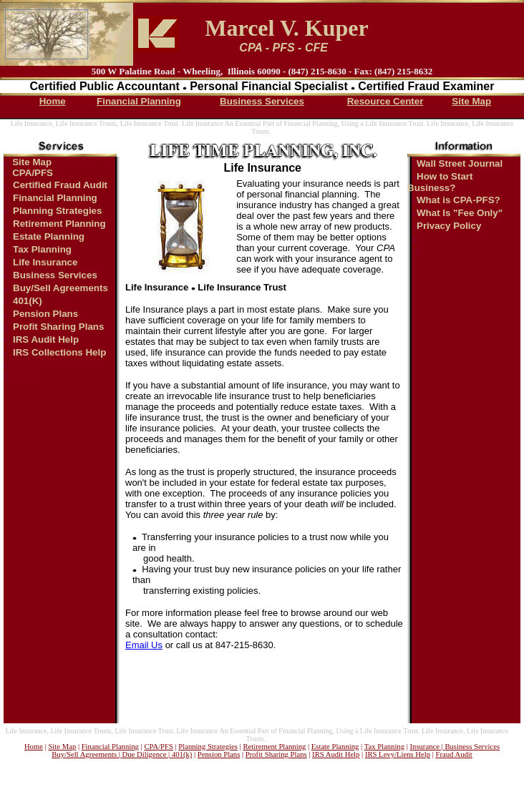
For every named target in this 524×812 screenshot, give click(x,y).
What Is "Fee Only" (460, 213)
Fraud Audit (454, 754)
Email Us (144, 645)
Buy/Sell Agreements (60, 288)
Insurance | (428, 747)
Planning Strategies (57, 211)
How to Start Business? (440, 182)
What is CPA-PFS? (458, 200)
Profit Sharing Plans (58, 327)
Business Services (262, 101)
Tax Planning (42, 249)
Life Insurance (45, 262)
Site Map (471, 101)
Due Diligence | (147, 754)
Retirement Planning (59, 224)
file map (23, 375)
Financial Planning (139, 101)
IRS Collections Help (59, 352)
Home (53, 101)
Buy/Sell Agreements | (87, 754)
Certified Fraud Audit (60, 185)
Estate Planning (49, 236)
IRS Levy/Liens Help (398, 754)
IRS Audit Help (46, 339)
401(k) (182, 754)
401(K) (28, 301)
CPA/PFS (33, 173)
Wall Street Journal (460, 163)
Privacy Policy (449, 226)
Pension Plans (45, 314)
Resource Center (385, 101)
